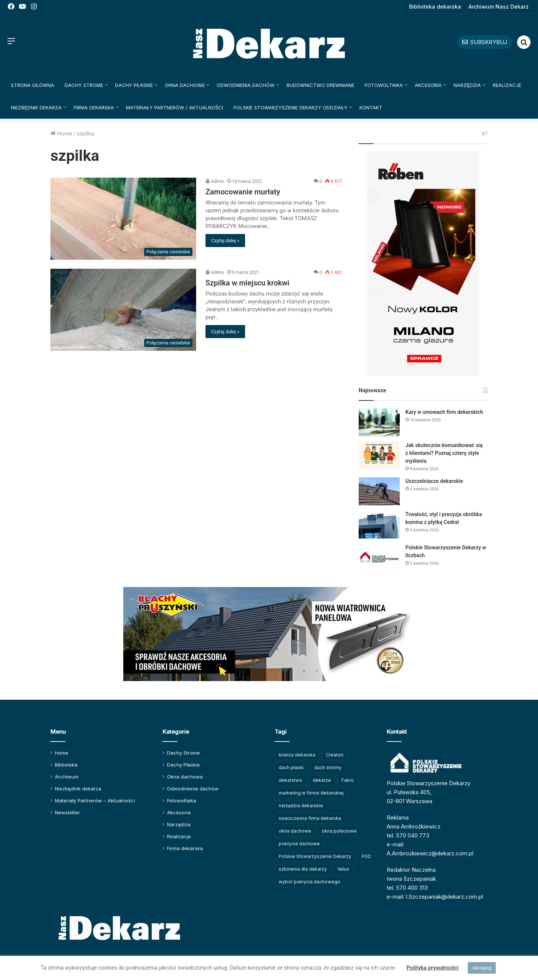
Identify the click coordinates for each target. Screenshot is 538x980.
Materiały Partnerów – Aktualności (95, 800)
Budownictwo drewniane (320, 85)
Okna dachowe (185, 85)
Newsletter (67, 812)
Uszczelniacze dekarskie (434, 481)
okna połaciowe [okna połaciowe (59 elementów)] (339, 831)
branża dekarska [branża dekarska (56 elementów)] (297, 755)
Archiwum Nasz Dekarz (499, 7)
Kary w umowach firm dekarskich (444, 412)
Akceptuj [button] (482, 968)
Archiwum (67, 777)
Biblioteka (66, 765)
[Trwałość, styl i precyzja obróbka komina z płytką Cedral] (379, 525)
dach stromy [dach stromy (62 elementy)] (328, 767)
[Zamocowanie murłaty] (123, 219)
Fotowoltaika (384, 85)
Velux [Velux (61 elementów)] (343, 869)
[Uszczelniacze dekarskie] (379, 491)
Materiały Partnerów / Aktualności (174, 107)
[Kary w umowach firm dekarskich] (379, 422)
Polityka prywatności (432, 968)
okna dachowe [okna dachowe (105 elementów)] (295, 831)
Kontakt (371, 107)
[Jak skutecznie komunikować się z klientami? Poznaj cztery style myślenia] (379, 455)
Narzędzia (467, 85)
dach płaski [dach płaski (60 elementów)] (291, 767)
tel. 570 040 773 (408, 835)
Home (61, 134)
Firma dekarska (94, 107)
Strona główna (33, 85)
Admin (218, 181)
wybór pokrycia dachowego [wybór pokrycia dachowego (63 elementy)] (310, 882)
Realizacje (507, 85)
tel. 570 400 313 (407, 888)
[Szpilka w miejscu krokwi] (123, 310)
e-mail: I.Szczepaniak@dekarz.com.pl (435, 897)
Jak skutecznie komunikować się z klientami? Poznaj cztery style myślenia (444, 453)
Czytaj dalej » (225, 241)
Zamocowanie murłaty (243, 192)
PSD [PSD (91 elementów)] (366, 856)
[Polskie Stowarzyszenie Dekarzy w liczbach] (379, 558)
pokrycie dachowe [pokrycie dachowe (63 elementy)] (299, 844)
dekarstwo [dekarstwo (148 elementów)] (290, 780)
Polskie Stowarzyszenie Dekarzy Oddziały (290, 107)
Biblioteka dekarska (435, 7)
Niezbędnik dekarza (36, 107)
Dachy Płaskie (134, 85)
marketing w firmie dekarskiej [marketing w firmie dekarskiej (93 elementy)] (311, 793)
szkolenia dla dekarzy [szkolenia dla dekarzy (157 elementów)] (303, 869)
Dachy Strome (84, 85)
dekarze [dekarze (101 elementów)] (322, 780)
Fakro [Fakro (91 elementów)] (348, 780)
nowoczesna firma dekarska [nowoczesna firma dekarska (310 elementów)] (310, 818)
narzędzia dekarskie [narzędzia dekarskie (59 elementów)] (301, 806)
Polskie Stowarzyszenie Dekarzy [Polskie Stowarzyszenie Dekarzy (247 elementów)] (315, 856)
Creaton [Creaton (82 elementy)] (335, 755)
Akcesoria (428, 85)
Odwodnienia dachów (246, 85)
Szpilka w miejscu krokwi (248, 283)
